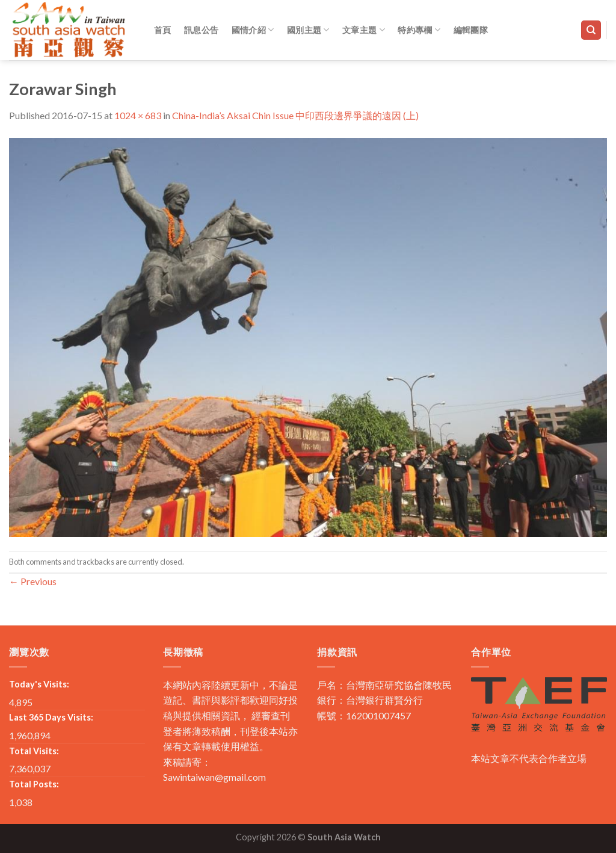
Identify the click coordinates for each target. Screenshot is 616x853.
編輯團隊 (471, 30)
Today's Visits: (39, 684)
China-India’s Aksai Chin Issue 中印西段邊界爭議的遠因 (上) (295, 115)
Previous (33, 581)
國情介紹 (253, 30)
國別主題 (308, 30)
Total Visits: (34, 751)
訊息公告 (201, 30)
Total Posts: (34, 784)
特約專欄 (419, 30)
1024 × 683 (138, 115)
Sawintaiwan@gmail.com (214, 777)
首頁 (163, 30)
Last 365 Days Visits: (51, 717)
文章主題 (364, 30)
